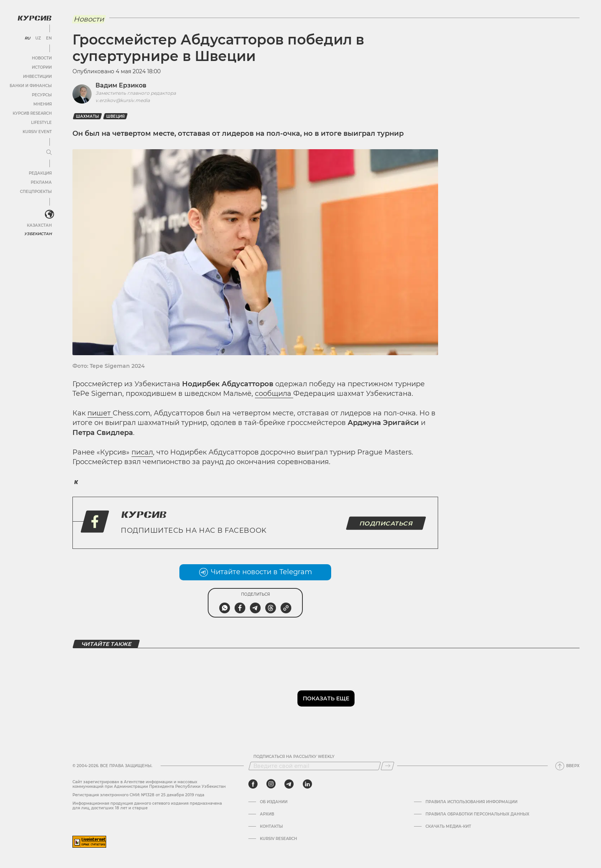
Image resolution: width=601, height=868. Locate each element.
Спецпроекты (36, 192)
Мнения (43, 104)
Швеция (115, 116)
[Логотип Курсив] (34, 18)
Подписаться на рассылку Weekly (294, 757)
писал (142, 452)
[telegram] (289, 784)
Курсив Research (32, 113)
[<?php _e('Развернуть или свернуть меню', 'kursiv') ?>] (49, 214)
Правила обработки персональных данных (477, 814)
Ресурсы (42, 95)
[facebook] (253, 784)
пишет (100, 413)
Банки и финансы (31, 86)
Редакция (40, 173)
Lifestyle (41, 123)
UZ (38, 38)
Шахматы (87, 116)
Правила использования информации (471, 802)
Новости (42, 58)
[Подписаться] (388, 766)
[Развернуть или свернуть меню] (49, 153)
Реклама (41, 182)
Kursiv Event (37, 132)
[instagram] (271, 784)
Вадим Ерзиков (121, 85)
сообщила (274, 394)
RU (27, 38)
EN (49, 38)
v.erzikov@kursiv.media (123, 100)
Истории (42, 67)
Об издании (274, 802)
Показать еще (326, 698)
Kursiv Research (278, 839)
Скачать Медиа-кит (448, 827)
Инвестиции (37, 77)
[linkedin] (307, 784)
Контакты (271, 827)
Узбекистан (38, 234)
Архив (267, 814)
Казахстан (39, 225)
